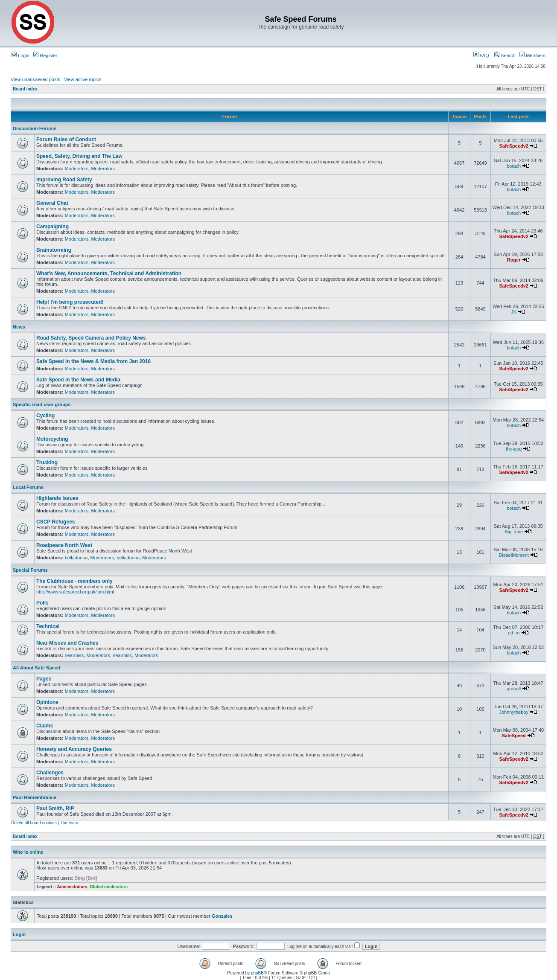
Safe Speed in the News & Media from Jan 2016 (93, 361)
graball (514, 689)
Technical (48, 626)
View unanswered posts (35, 79)
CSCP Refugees (55, 522)
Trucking (47, 462)
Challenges (50, 773)
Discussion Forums (35, 128)
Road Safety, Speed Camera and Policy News (91, 338)
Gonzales (222, 916)
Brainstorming (54, 250)
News (19, 327)
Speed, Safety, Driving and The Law (79, 156)
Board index (25, 89)
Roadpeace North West (64, 545)
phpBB (257, 973)
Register (45, 55)
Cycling (45, 416)
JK (514, 312)
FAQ (481, 55)
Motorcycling (52, 439)
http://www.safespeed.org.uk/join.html (75, 592)
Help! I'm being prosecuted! (70, 302)
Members (532, 55)
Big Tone (514, 532)
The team (69, 823)
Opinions (47, 702)
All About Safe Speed (36, 668)
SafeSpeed (514, 736)
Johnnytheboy (514, 712)
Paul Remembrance (35, 797)
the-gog (514, 449)
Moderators (77, 169)
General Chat (52, 203)
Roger (514, 260)
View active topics (83, 79)
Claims (45, 726)
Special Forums (30, 570)
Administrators (72, 887)
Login (20, 55)
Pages (44, 679)
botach (514, 166)
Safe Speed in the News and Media (78, 380)
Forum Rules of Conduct (66, 140)
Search (505, 55)
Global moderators (109, 887)
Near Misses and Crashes (67, 643)
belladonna (76, 558)
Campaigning (52, 227)
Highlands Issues (57, 498)
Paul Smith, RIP (55, 808)
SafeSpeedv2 (513, 146)
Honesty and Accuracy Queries (74, 749)
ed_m (514, 633)
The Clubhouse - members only (74, 581)
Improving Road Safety (64, 180)
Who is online (28, 852)
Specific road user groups (42, 404)
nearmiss (74, 655)
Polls (42, 603)
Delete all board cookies (34, 823)
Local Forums (28, 487)
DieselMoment (514, 555)
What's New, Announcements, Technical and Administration (109, 273)
